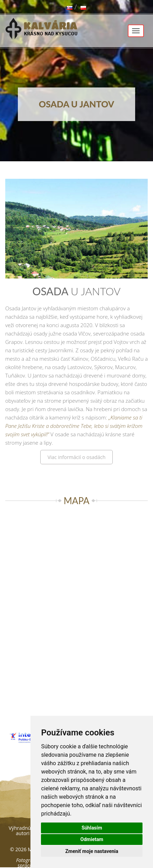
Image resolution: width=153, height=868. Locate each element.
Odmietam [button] (92, 839)
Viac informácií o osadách (77, 457)
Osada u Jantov (76, 104)
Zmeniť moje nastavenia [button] (92, 851)
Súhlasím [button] (92, 828)
